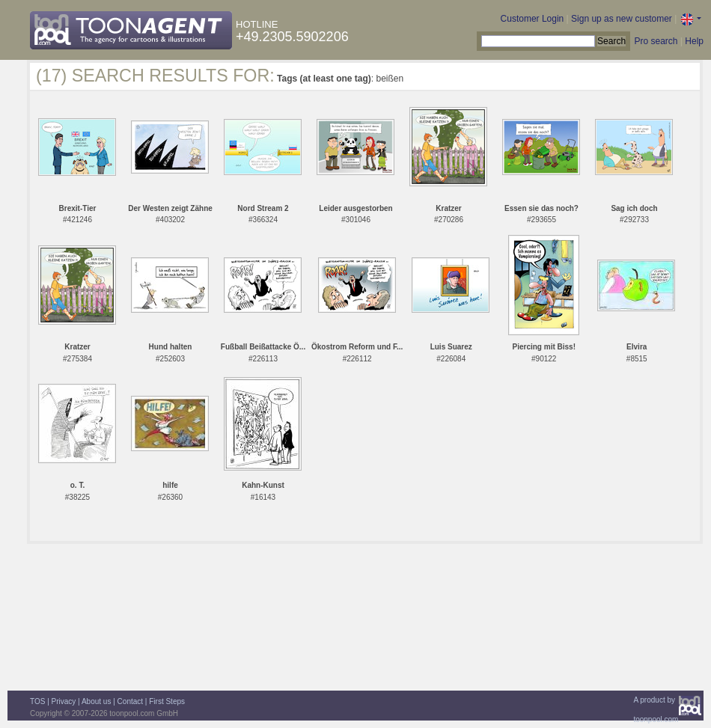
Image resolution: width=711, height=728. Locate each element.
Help (694, 41)
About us (96, 701)
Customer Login (533, 19)
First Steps (167, 701)
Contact (130, 701)
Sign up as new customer (622, 19)
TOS (37, 701)
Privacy (64, 701)
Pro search (656, 41)
